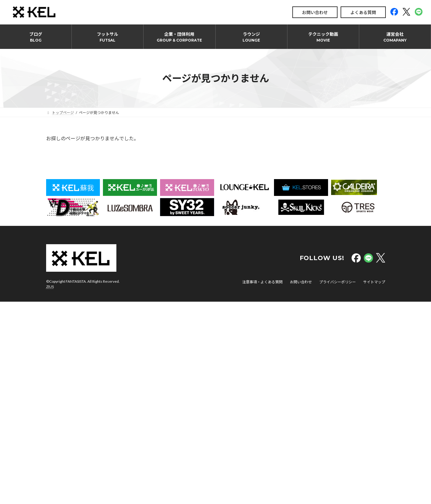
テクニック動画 (323, 37)
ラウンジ (251, 37)
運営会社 (395, 37)
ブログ (36, 37)
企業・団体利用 (179, 37)
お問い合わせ (315, 12)
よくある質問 (363, 12)
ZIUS (50, 287)
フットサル (108, 37)
